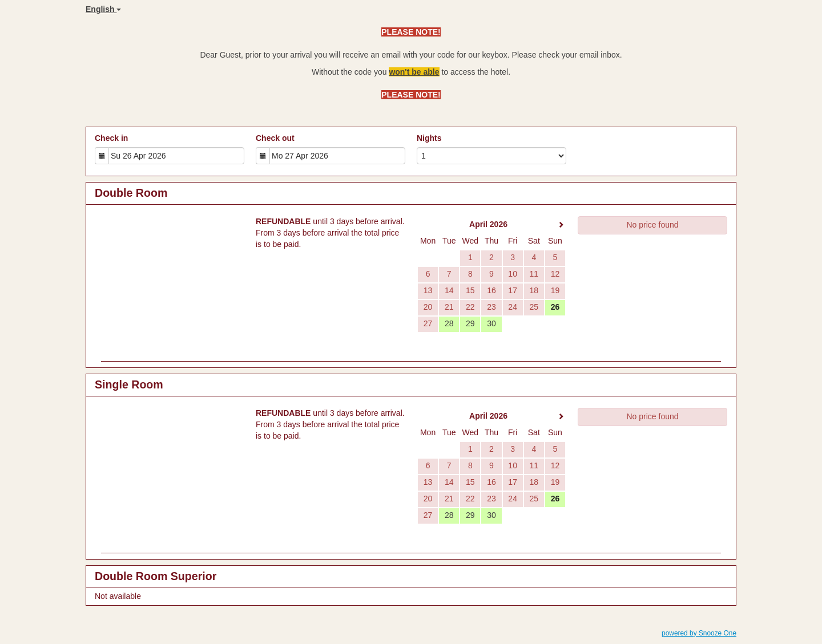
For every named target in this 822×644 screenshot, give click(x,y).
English (103, 9)
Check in (111, 138)
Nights (429, 138)
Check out (275, 138)
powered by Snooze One (699, 633)
